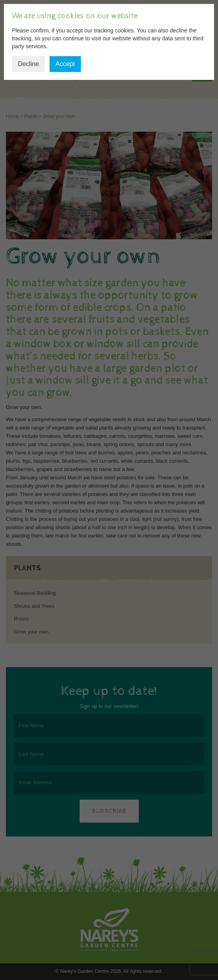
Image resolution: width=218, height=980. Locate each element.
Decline (28, 64)
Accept (65, 64)
